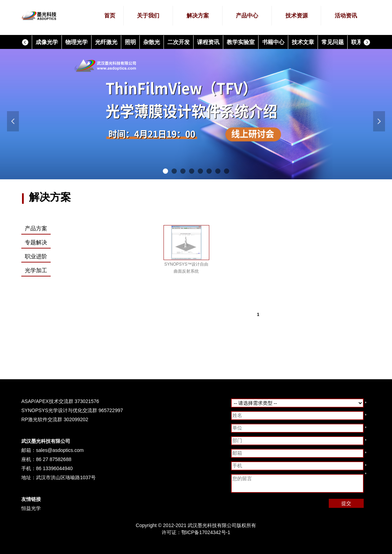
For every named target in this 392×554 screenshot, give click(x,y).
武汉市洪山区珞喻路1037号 (66, 477)
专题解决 (36, 242)
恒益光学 (31, 508)
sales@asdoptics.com (60, 450)
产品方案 (36, 228)
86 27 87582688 (54, 459)
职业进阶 (36, 256)
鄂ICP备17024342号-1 (206, 532)
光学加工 (36, 270)
